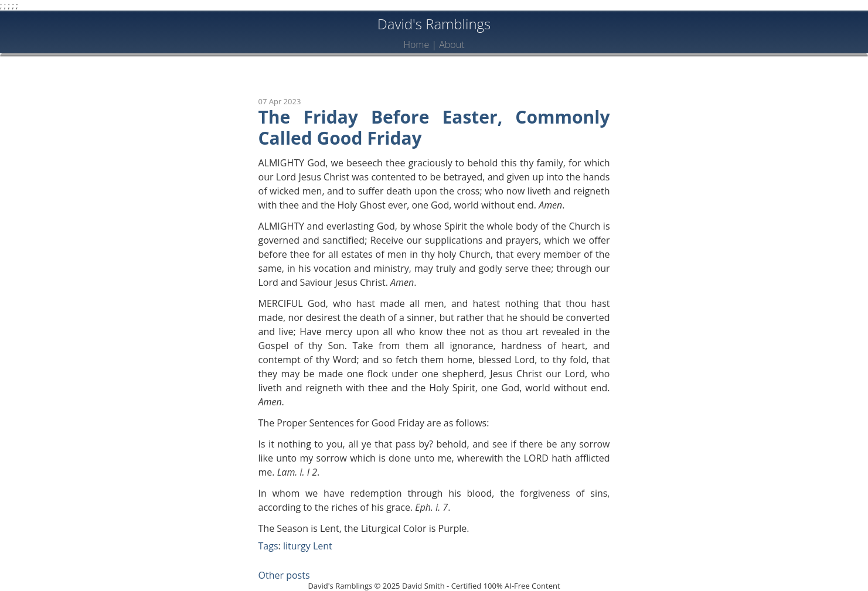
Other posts (284, 575)
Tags (268, 546)
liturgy (297, 546)
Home (416, 45)
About (452, 45)
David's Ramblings (434, 24)
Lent (323, 546)
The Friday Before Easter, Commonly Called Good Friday (434, 127)
